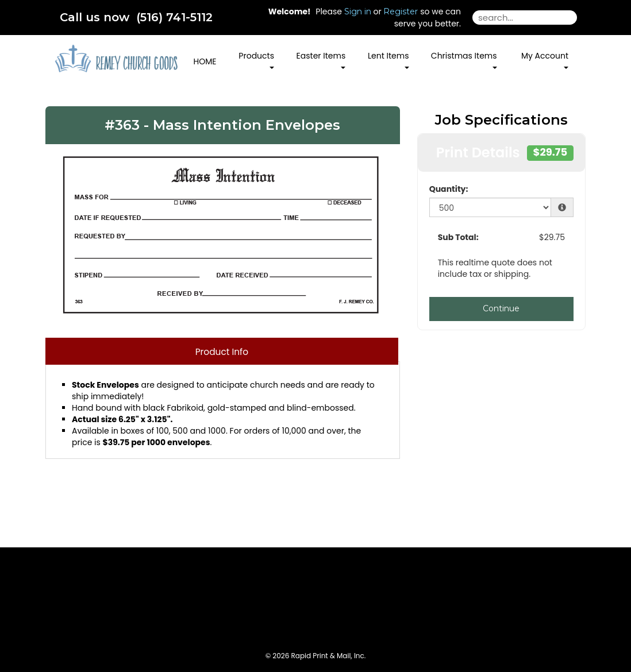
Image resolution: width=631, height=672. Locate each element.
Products (256, 59)
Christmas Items (464, 59)
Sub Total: (458, 237)
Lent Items (388, 59)
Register (401, 11)
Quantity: (449, 189)
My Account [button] (545, 59)
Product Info (222, 352)
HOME (205, 61)
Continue (501, 308)
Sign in (358, 11)
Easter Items (321, 59)
